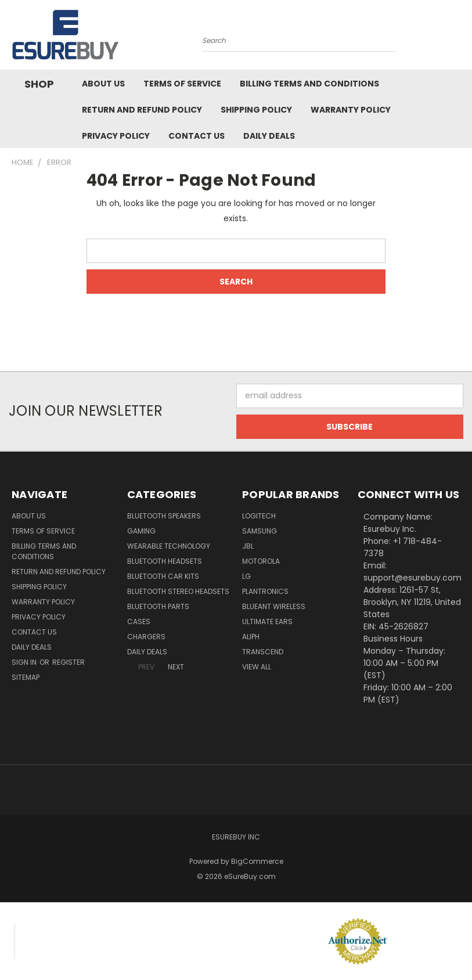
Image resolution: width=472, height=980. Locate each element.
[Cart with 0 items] (460, 38)
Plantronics (265, 591)
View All (257, 667)
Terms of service (182, 84)
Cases (139, 621)
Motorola (261, 561)
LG (246, 576)
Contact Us (197, 136)
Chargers (146, 637)
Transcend (263, 652)
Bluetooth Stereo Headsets (178, 591)
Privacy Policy (116, 136)
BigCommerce (257, 861)
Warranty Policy (351, 110)
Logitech (259, 516)
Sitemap (26, 677)
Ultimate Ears (267, 621)
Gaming (141, 531)
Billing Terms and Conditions (309, 84)
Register (69, 662)
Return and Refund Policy (142, 110)
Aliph (251, 637)
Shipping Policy (256, 110)
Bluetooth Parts (158, 606)
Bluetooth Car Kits (163, 576)
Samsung (260, 531)
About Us (103, 84)
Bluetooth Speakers (164, 516)
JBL (248, 546)
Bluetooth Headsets (165, 561)
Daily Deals (269, 136)
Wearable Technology (169, 546)
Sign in (25, 662)
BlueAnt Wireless (274, 606)
